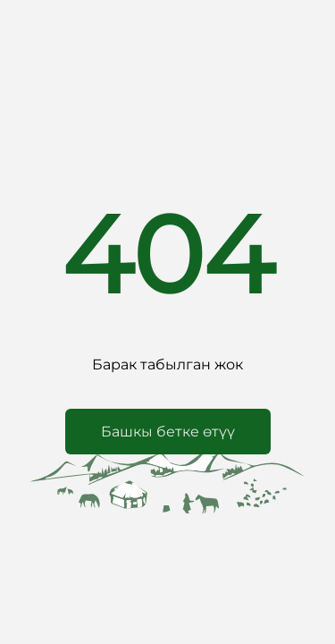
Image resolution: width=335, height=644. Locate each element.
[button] (168, 432)
